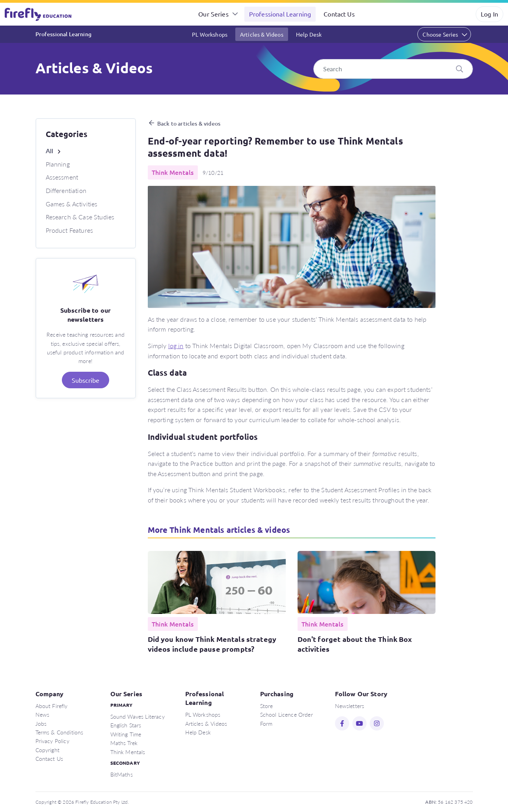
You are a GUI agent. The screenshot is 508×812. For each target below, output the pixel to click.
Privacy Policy (52, 741)
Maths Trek (124, 743)
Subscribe (86, 380)
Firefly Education (39, 14)
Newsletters (350, 706)
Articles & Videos (262, 34)
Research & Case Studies (80, 217)
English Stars (126, 725)
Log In (489, 14)
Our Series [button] (213, 14)
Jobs (41, 723)
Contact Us (339, 14)
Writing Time (126, 734)
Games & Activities (72, 204)
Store (267, 706)
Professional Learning (280, 14)
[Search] (393, 69)
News (43, 714)
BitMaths (122, 774)
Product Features (70, 230)
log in (176, 346)
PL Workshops (210, 34)
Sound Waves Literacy (138, 716)
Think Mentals (128, 752)
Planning (58, 164)
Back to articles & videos (189, 123)
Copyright (47, 750)
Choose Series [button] (440, 34)
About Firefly (52, 706)
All (49, 151)
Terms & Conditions (60, 732)
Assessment (62, 177)
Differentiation (66, 190)
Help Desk (309, 34)
